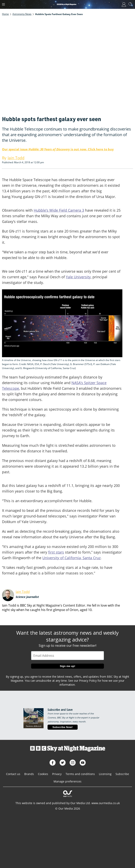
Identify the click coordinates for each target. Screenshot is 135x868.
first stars (56, 552)
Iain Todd (23, 592)
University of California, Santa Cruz (71, 558)
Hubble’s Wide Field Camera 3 (59, 210)
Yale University (78, 277)
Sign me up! (67, 666)
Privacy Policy (88, 681)
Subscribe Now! (62, 727)
